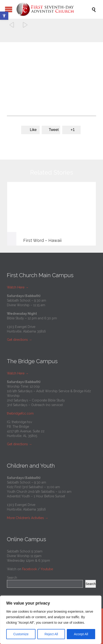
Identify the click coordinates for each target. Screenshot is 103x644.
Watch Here (18, 287)
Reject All (51, 634)
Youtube (47, 569)
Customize (21, 634)
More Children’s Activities (25, 518)
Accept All (81, 634)
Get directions (17, 340)
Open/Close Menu (9, 9)
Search (12, 578)
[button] (4, 16)
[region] (51, 620)
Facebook (29, 569)
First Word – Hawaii (42, 240)
